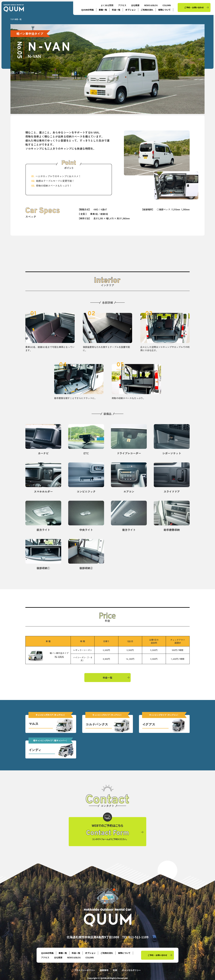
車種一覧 (103, 10)
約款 (115, 970)
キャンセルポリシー (131, 970)
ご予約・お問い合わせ (194, 7)
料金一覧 (116, 10)
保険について (164, 10)
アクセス (122, 5)
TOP (12, 19)
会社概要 (135, 5)
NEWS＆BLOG (151, 5)
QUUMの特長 (87, 10)
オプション (130, 10)
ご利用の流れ (147, 10)
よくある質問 (107, 5)
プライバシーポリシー (85, 970)
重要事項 (104, 970)
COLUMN (167, 5)
